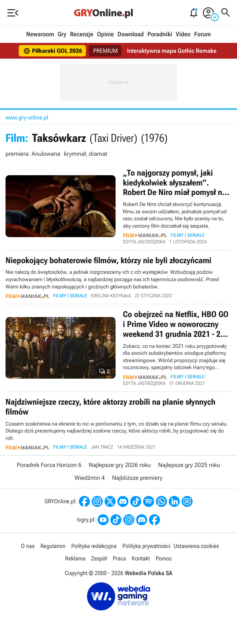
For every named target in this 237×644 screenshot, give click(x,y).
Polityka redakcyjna (94, 546)
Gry (62, 34)
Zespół (99, 558)
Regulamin (53, 546)
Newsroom (40, 34)
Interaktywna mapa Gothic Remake (172, 51)
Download (131, 34)
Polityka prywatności (146, 546)
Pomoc (164, 558)
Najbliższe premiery (137, 478)
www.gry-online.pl (27, 117)
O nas (28, 546)
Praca (119, 558)
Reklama (75, 558)
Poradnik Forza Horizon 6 (49, 465)
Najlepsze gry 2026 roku (120, 465)
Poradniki (160, 34)
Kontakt (141, 558)
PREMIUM (106, 51)
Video (183, 34)
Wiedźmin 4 (90, 478)
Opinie (105, 34)
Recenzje (82, 34)
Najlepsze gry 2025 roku (189, 465)
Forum (202, 34)
